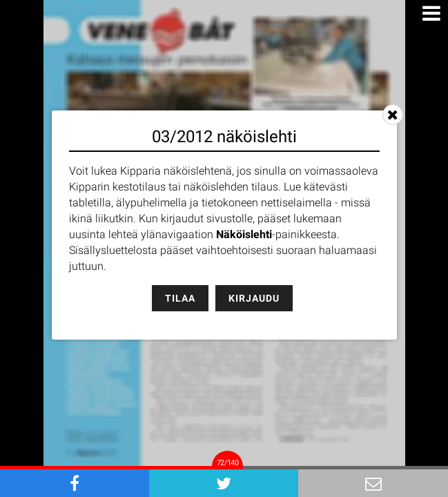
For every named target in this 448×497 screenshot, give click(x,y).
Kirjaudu (254, 298)
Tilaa (180, 298)
